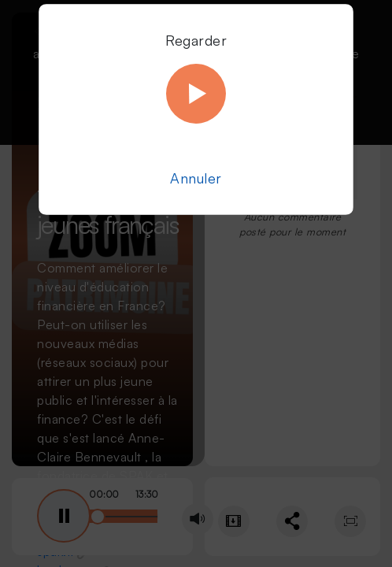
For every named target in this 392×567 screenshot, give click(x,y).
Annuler (196, 178)
